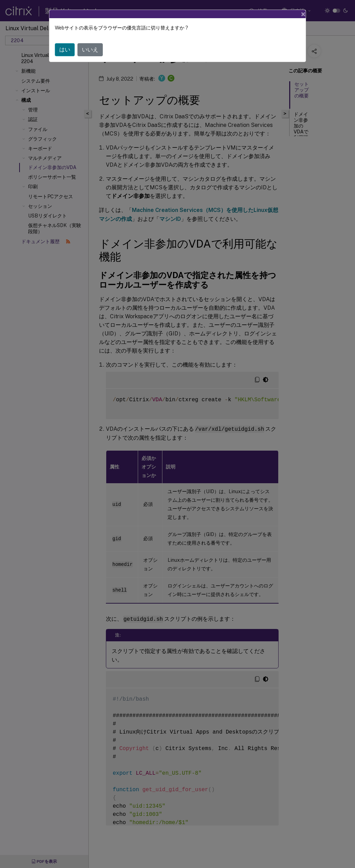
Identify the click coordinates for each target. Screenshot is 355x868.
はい (65, 50)
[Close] (303, 14)
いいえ (90, 50)
